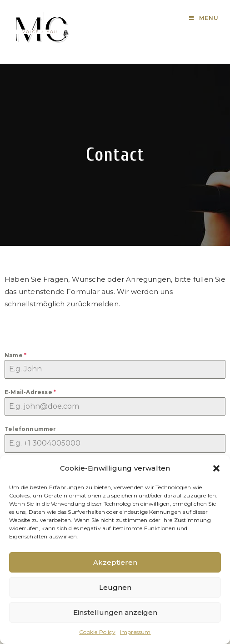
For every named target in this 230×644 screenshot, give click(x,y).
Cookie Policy (97, 632)
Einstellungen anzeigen (115, 612)
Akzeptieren (115, 562)
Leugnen (115, 587)
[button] (216, 468)
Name (15, 355)
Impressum (135, 632)
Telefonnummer (30, 429)
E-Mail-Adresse (30, 392)
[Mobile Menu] (204, 18)
